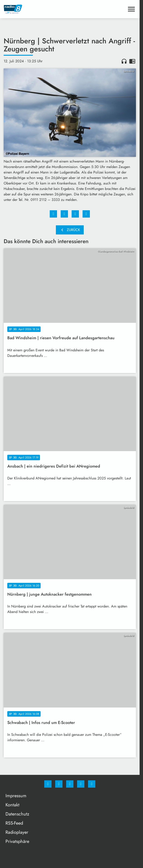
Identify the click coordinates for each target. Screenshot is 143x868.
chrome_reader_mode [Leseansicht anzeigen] (132, 61)
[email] (92, 784)
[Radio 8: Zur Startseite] (37, 9)
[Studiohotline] (81, 784)
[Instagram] (59, 784)
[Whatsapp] (70, 784)
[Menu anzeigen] (131, 9)
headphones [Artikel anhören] (124, 61)
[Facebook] (48, 784)
